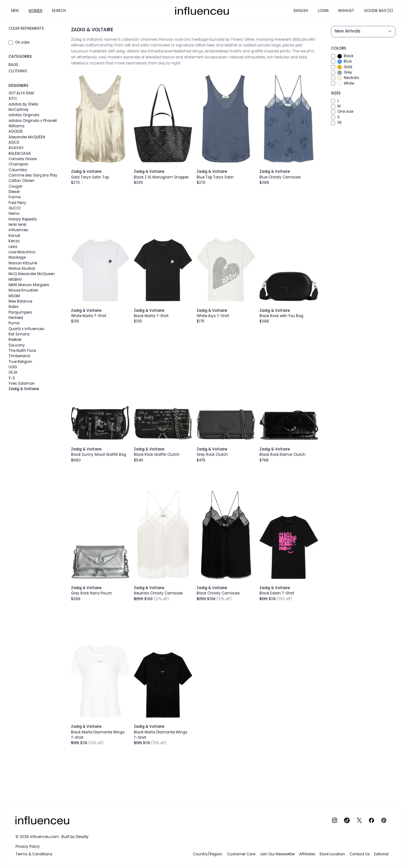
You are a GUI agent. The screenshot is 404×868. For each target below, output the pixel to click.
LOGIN (323, 10)
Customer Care (241, 854)
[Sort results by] (363, 32)
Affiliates (307, 854)
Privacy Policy (28, 847)
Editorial (381, 854)
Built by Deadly (75, 837)
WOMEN (35, 10)
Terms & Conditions (34, 854)
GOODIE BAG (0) (378, 10)
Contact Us (360, 854)
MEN (15, 10)
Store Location (332, 854)
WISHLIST (346, 10)
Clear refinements (26, 28)
